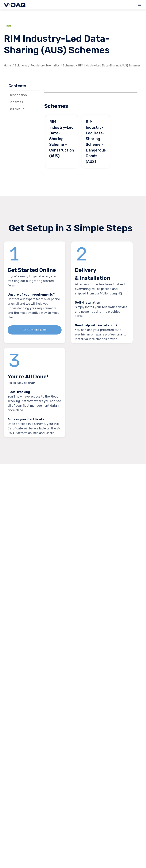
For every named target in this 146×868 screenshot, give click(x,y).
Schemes (69, 65)
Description (18, 95)
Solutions (21, 65)
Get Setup (17, 109)
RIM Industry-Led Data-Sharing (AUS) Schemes (109, 65)
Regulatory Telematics (45, 65)
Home (8, 65)
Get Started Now (35, 330)
